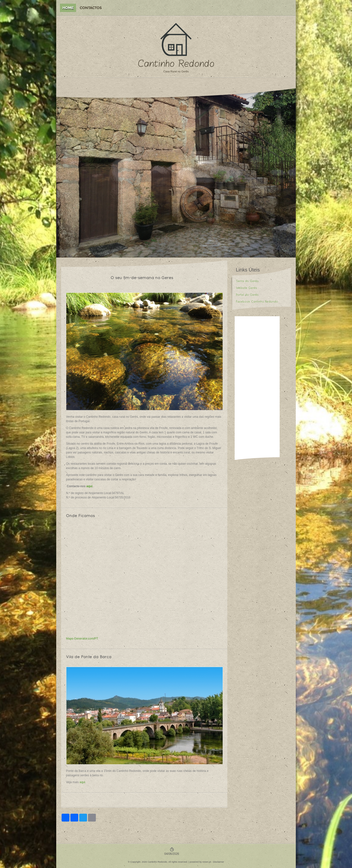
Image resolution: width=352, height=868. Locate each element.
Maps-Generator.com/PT (82, 639)
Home (68, 8)
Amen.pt (207, 862)
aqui (89, 486)
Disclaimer (219, 862)
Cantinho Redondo (176, 64)
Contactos (91, 8)
